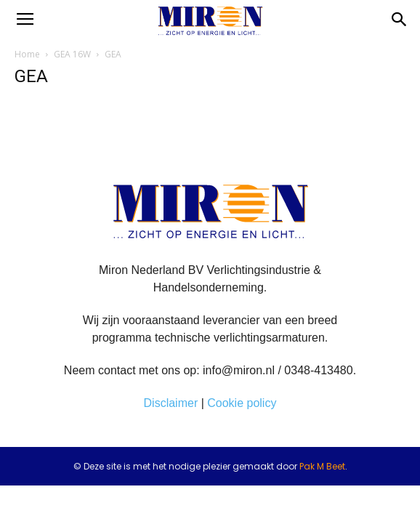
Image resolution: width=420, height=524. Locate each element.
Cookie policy (242, 403)
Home (27, 54)
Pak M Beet (322, 466)
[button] (400, 20)
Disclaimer (171, 403)
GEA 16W (72, 54)
